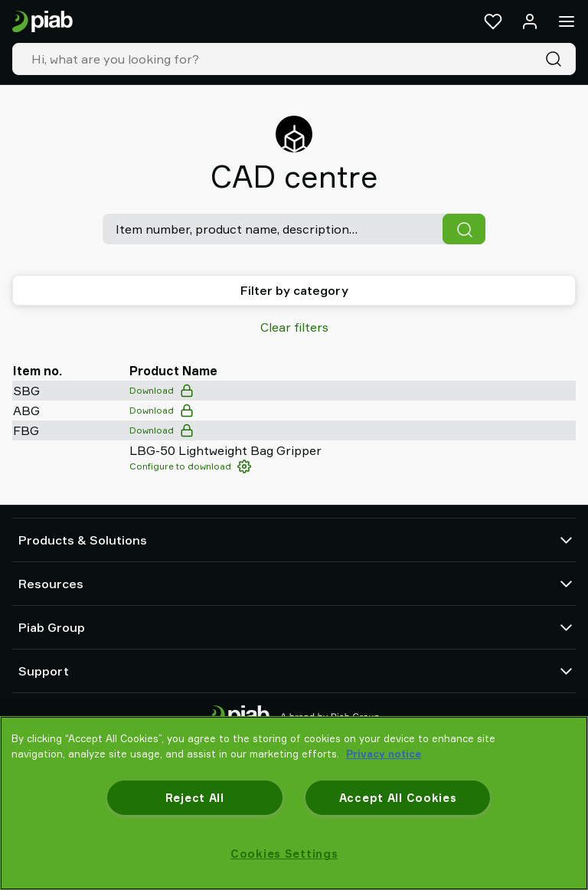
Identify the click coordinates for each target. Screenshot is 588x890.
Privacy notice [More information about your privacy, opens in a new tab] (384, 754)
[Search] (557, 59)
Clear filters (294, 327)
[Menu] (567, 21)
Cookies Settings (284, 854)
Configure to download (190, 466)
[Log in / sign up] (530, 21)
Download (162, 391)
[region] (294, 803)
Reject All (195, 798)
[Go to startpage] (42, 22)
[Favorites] (493, 21)
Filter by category (294, 290)
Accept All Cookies (398, 798)
